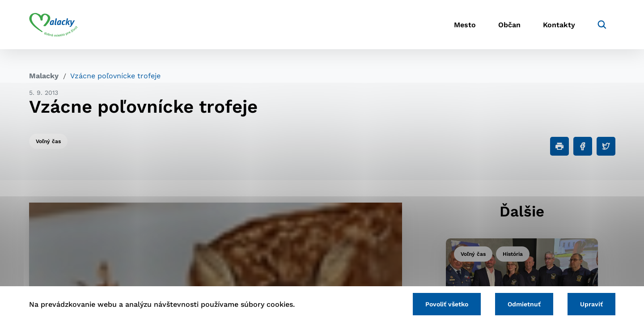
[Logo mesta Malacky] (53, 25)
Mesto (465, 25)
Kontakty (559, 25)
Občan (509, 25)
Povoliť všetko (447, 304)
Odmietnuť (524, 304)
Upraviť (591, 304)
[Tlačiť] (559, 146)
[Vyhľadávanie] (602, 25)
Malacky (44, 76)
